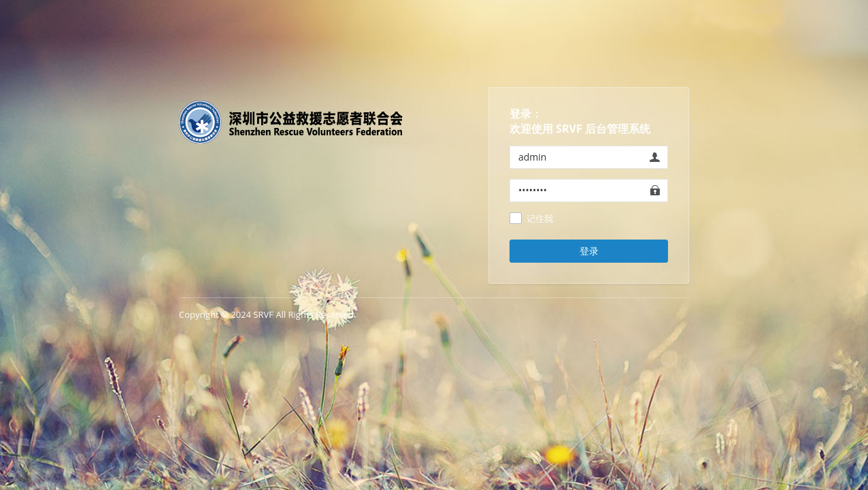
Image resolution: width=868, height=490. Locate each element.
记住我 (540, 219)
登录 (589, 251)
